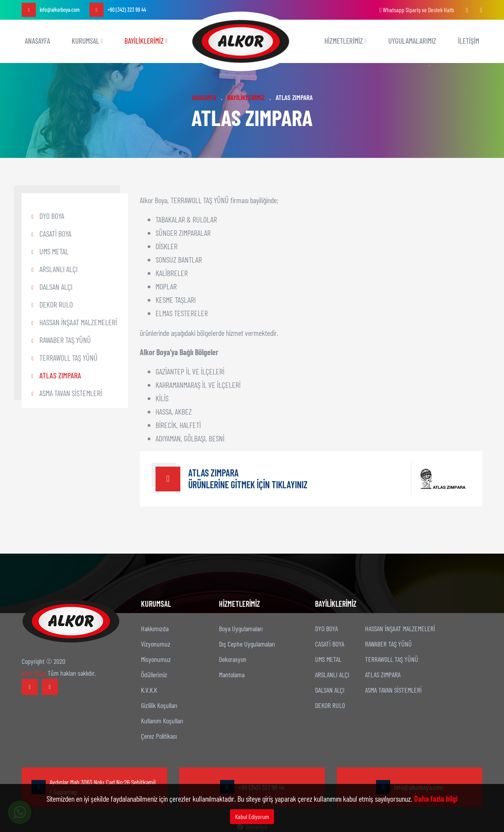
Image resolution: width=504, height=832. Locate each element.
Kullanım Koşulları (162, 721)
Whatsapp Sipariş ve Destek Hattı (417, 10)
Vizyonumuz (156, 644)
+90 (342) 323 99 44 (118, 10)
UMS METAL (54, 251)
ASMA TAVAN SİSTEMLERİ (71, 393)
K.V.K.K (149, 690)
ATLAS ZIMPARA (60, 375)
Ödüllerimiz (154, 674)
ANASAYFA (37, 41)
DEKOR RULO (56, 304)
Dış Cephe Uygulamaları (247, 644)
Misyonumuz (156, 659)
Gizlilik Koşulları (159, 705)
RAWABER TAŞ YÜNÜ (65, 340)
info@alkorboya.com (51, 10)
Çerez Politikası (159, 736)
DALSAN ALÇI (56, 287)
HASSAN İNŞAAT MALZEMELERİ (78, 322)
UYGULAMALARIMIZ (412, 41)
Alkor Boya (34, 673)
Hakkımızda (155, 628)
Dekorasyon (233, 659)
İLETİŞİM (469, 41)
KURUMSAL (87, 41)
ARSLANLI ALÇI (58, 269)
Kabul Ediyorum (252, 816)
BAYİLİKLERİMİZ (146, 41)
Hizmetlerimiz (346, 41)
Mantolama (232, 674)
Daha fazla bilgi (436, 799)
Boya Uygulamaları (241, 628)
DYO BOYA (52, 216)
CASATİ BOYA (55, 233)
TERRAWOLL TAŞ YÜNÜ (69, 358)
